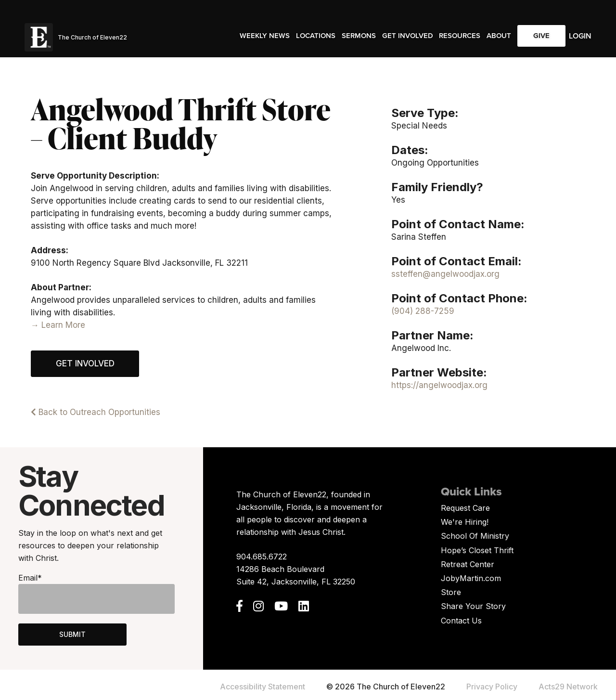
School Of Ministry (475, 536)
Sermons (359, 36)
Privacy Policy (492, 687)
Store (451, 592)
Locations (316, 36)
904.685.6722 (262, 557)
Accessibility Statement (263, 687)
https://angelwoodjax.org (439, 385)
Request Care (465, 508)
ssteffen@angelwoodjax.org (445, 274)
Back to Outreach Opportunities (96, 412)
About (499, 36)
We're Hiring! (465, 522)
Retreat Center (468, 564)
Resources (460, 36)
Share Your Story (473, 606)
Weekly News (265, 36)
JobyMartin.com (471, 578)
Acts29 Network (568, 687)
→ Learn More (58, 325)
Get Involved (408, 36)
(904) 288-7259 (423, 311)
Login (580, 36)
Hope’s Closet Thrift (477, 550)
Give (541, 36)
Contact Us (461, 621)
